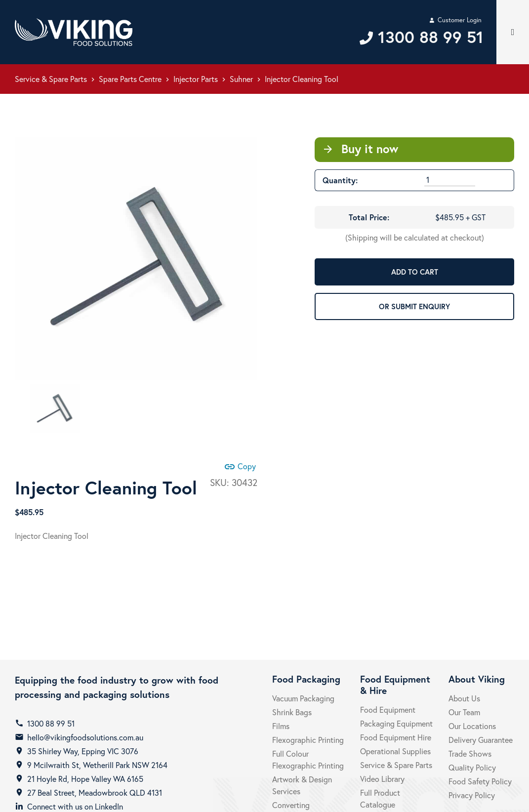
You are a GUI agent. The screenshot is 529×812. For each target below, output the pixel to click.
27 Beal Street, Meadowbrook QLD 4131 (95, 792)
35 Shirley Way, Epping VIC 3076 (83, 751)
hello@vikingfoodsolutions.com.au (85, 737)
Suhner (241, 79)
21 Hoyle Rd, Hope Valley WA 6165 (85, 779)
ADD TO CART (415, 272)
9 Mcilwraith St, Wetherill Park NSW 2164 (97, 765)
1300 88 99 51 (51, 723)
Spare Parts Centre (130, 79)
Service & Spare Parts (51, 79)
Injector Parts (196, 79)
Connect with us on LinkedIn (75, 806)
